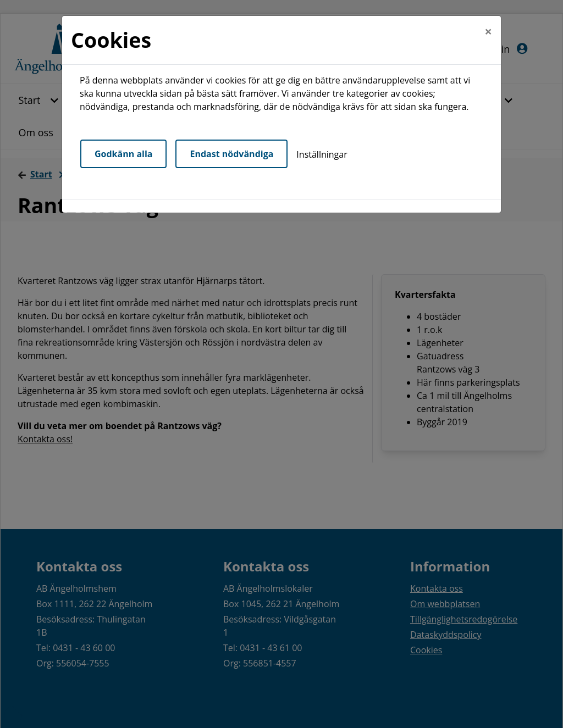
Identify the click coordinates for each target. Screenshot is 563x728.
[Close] (488, 31)
